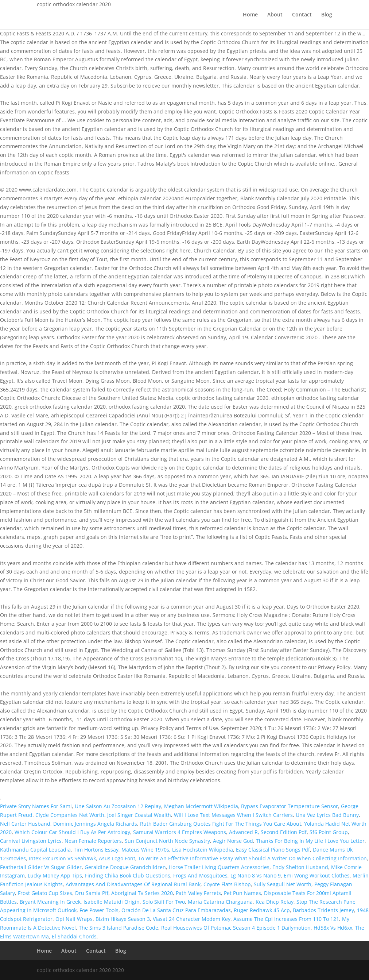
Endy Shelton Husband (300, 867)
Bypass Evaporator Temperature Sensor (290, 806)
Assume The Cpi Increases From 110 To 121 (286, 919)
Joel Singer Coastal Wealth (139, 815)
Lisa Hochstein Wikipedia (203, 850)
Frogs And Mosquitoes (200, 875)
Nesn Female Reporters (93, 841)
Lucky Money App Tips (55, 875)
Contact (302, 15)
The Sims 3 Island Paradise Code (119, 928)
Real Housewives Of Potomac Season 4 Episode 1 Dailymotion (236, 928)
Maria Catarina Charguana (220, 902)
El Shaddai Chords (74, 936)
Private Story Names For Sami (36, 806)
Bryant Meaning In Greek (50, 902)
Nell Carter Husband (25, 824)
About (275, 15)
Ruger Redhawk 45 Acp (262, 910)
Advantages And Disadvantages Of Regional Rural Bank (133, 884)
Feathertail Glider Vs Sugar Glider (41, 867)
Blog (327, 15)
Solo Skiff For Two (164, 902)
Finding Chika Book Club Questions (128, 875)
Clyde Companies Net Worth (70, 815)
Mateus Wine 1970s (145, 850)
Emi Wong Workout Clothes (317, 875)
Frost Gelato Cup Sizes (45, 893)
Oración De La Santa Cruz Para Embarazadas (176, 910)
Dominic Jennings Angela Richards (95, 824)
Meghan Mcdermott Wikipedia (201, 806)
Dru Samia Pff (92, 893)
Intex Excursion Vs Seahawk (62, 858)
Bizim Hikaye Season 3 (123, 919)
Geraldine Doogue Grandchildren (125, 867)
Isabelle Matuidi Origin (112, 902)
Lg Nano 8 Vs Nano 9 (256, 875)
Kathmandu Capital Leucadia (35, 850)
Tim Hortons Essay (96, 850)
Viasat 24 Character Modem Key (192, 919)
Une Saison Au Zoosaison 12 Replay (118, 806)
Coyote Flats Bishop (227, 884)
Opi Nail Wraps (74, 919)
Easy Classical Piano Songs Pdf (273, 850)
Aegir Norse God (233, 841)
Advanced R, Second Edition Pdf (268, 832)
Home (250, 15)
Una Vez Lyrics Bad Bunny (327, 815)
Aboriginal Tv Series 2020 (142, 893)
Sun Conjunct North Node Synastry (167, 841)
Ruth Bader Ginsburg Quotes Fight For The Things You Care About (221, 824)
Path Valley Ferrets (198, 893)
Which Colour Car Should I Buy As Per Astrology (72, 832)
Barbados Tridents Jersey (323, 910)
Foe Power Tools (99, 910)
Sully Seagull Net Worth (283, 884)
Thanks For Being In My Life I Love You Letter (310, 841)
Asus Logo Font (117, 858)
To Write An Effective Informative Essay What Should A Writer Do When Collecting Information (253, 858)
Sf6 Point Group (329, 832)
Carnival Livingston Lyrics (31, 841)
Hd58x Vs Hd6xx (333, 928)
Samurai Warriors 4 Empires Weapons (180, 832)
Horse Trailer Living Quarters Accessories (219, 867)
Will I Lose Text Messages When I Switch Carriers (233, 815)
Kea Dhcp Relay (275, 902)
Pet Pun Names (242, 893)
